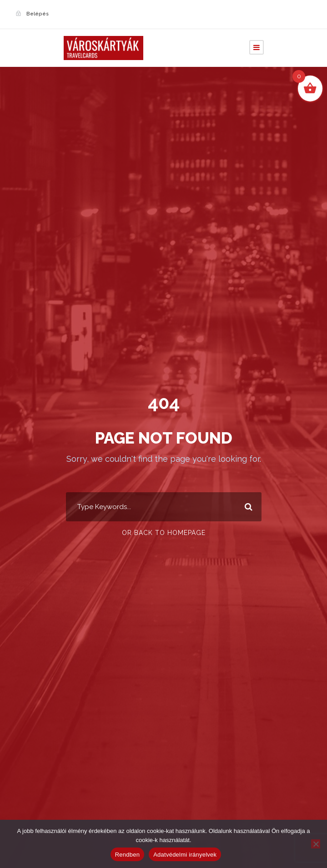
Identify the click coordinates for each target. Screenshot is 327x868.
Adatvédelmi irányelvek (185, 855)
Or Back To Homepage (164, 533)
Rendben (128, 855)
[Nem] (316, 844)
